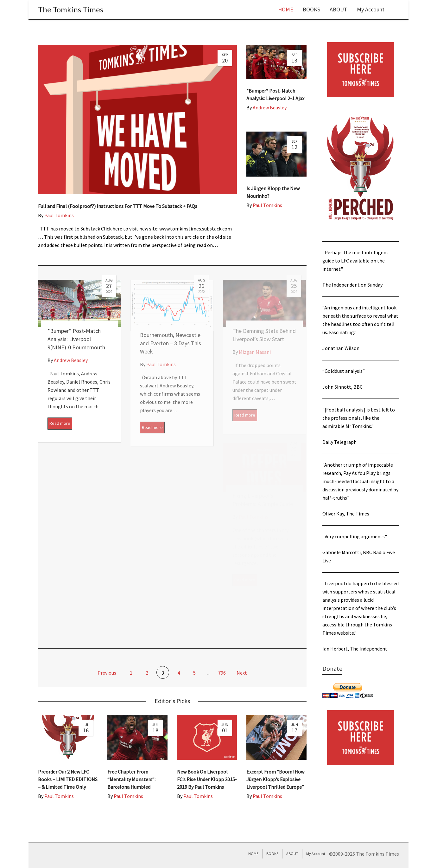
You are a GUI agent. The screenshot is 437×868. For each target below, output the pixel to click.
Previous (106, 673)
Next (242, 673)
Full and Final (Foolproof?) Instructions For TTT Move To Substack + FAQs (118, 206)
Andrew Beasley (270, 107)
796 (222, 673)
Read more (60, 423)
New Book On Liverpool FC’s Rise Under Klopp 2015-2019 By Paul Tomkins (207, 779)
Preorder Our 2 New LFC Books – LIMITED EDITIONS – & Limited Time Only (68, 779)
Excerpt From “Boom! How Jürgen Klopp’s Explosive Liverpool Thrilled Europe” (275, 779)
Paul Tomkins (59, 215)
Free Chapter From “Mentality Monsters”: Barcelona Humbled (131, 779)
